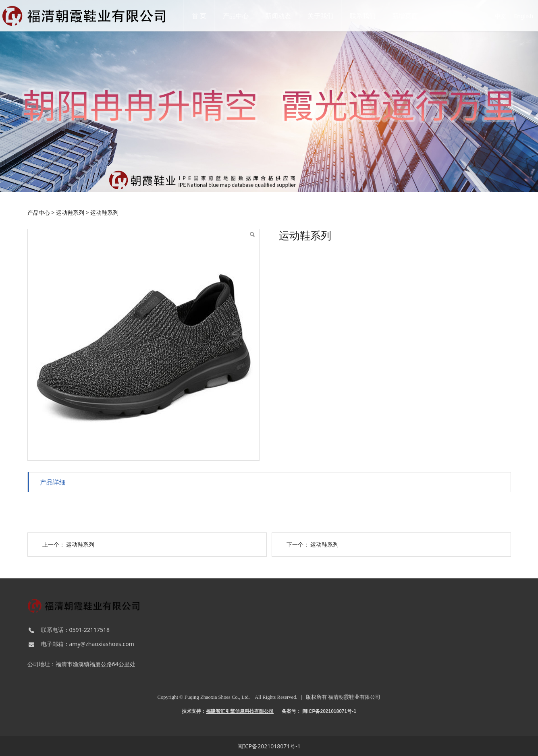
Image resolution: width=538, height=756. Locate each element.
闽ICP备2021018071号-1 (269, 746)
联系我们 (367, 16)
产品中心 (240, 16)
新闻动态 (283, 16)
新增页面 (409, 16)
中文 (487, 16)
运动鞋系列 (70, 212)
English (510, 16)
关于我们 (325, 16)
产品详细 (53, 482)
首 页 (204, 16)
